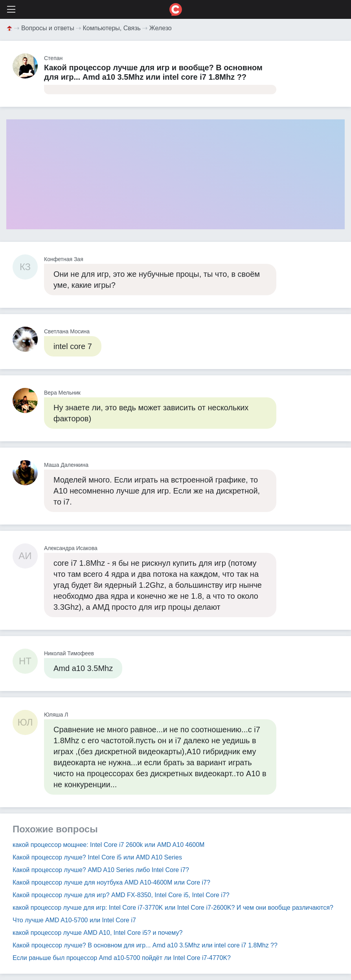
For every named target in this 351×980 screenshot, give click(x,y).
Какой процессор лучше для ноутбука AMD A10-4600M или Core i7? (111, 882)
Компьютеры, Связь (112, 28)
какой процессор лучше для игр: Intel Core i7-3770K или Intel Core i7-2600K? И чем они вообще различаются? (173, 908)
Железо (161, 28)
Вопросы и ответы (48, 28)
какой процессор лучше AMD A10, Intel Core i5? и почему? (97, 933)
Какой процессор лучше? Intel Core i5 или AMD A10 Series (97, 857)
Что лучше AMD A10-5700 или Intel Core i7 (74, 920)
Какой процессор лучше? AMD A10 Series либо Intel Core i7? (101, 870)
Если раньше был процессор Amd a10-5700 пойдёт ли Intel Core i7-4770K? (122, 958)
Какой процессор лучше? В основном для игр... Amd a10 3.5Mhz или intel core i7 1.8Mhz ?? (145, 945)
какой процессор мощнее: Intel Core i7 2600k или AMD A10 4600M (108, 845)
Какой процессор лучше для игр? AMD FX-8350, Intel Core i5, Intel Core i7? (121, 895)
